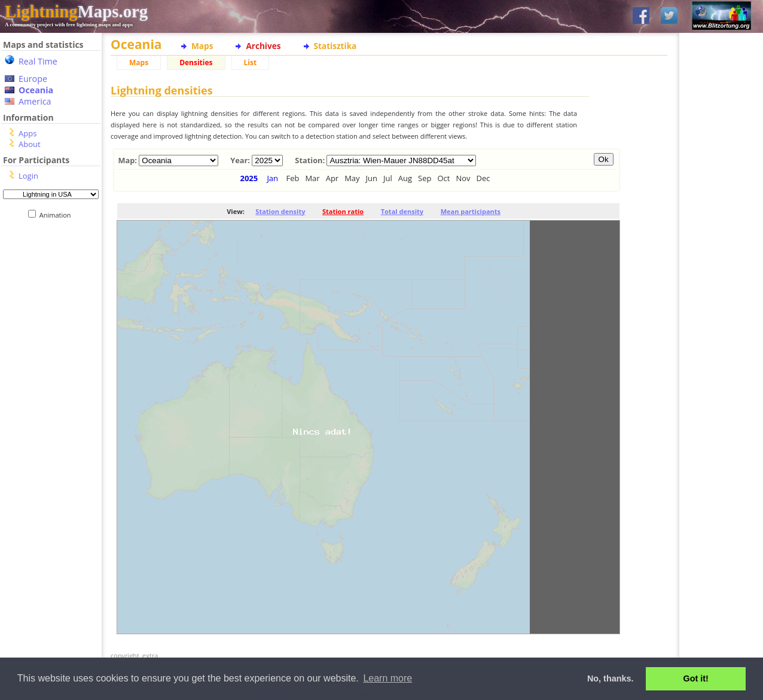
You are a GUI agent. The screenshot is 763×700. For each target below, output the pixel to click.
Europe (33, 79)
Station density (280, 211)
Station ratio (343, 211)
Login (28, 176)
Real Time (38, 61)
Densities (196, 62)
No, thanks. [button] (611, 678)
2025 (249, 178)
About (30, 144)
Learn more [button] (387, 678)
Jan (272, 178)
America (35, 101)
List (251, 62)
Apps (28, 133)
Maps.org (76, 11)
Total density (402, 211)
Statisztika (335, 46)
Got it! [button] (696, 678)
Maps (202, 46)
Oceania (36, 90)
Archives (263, 46)
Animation (58, 215)
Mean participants (471, 211)
